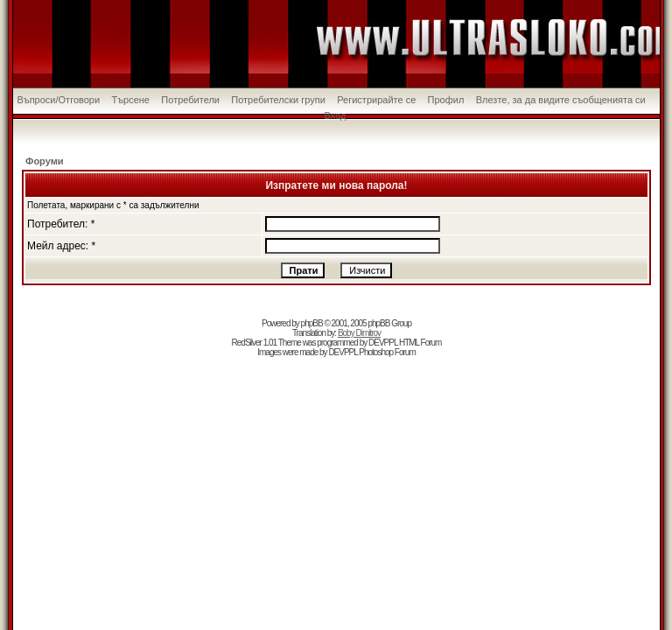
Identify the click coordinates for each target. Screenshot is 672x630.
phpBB (312, 323)
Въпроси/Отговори (58, 100)
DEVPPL (383, 343)
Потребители (190, 100)
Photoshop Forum (387, 352)
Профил (446, 100)
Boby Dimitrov (359, 333)
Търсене (130, 100)
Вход (336, 115)
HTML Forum (420, 343)
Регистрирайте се (376, 100)
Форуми (45, 161)
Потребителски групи (278, 100)
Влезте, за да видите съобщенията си (561, 100)
